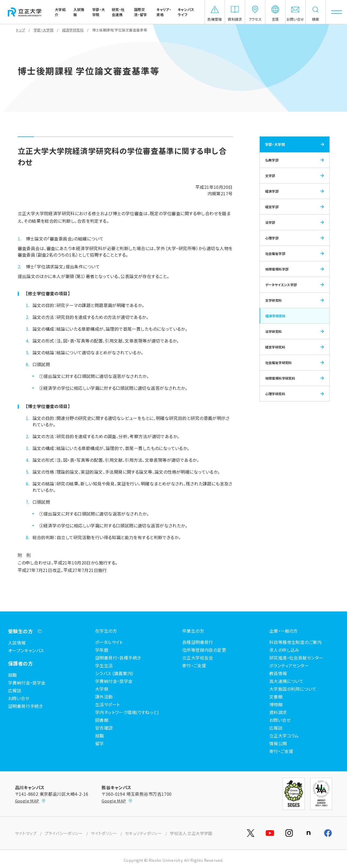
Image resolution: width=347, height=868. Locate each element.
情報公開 (278, 743)
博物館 (276, 704)
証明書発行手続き (25, 706)
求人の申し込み (284, 650)
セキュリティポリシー (143, 833)
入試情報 (17, 643)
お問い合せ (19, 698)
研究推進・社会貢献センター (296, 658)
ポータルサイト (109, 642)
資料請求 (278, 712)
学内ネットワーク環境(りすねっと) (127, 712)
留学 (100, 743)
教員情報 (278, 673)
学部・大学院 (44, 30)
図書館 (102, 720)
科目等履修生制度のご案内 (295, 642)
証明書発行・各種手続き (118, 658)
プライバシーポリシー (64, 833)
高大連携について (286, 681)
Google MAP (30, 801)
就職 (12, 675)
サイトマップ (26, 833)
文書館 (276, 697)
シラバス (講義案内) (114, 673)
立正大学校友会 (198, 658)
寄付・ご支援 (281, 751)
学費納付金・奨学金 (27, 683)
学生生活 (104, 665)
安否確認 (104, 728)
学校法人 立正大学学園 (191, 833)
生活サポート (108, 704)
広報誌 (15, 690)
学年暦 (102, 650)
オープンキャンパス (26, 650)
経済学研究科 (73, 30)
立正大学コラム (284, 736)
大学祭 (102, 689)
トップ (21, 30)
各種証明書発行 (198, 642)
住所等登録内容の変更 (204, 650)
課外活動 (104, 697)
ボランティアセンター (289, 665)
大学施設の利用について (293, 689)
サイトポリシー (104, 833)
